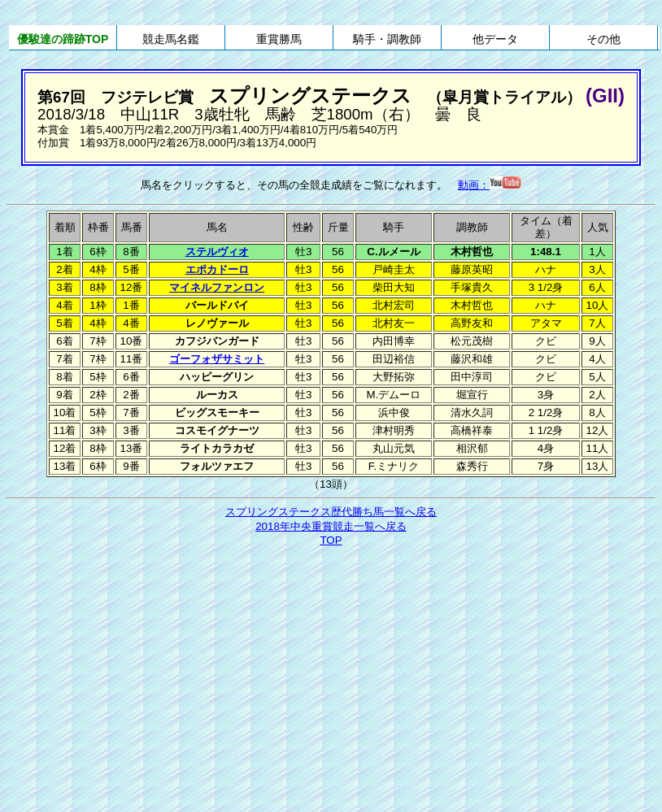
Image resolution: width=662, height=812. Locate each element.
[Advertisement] (331, 671)
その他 (603, 39)
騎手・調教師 (387, 39)
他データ (495, 39)
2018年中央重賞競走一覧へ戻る (331, 526)
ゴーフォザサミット (217, 359)
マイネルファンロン (217, 287)
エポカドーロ (217, 269)
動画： (490, 185)
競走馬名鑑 (171, 39)
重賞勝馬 (279, 39)
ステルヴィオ (217, 252)
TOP (331, 540)
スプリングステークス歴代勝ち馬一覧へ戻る (331, 512)
